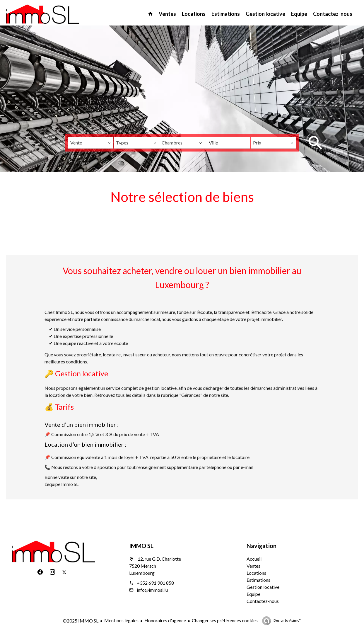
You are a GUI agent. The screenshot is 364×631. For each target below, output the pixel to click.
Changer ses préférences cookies (225, 620)
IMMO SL (141, 546)
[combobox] (91, 143)
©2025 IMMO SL (81, 621)
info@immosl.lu (152, 590)
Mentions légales (121, 620)
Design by (287, 620)
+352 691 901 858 (155, 583)
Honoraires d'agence (165, 620)
